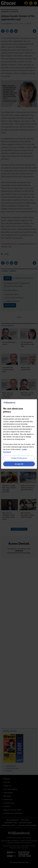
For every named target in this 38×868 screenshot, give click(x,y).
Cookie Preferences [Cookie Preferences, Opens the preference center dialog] (19, 458)
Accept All (19, 464)
